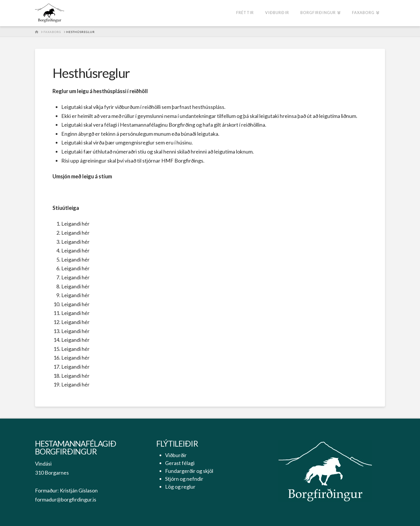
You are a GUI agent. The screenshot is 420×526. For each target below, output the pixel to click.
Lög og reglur (180, 487)
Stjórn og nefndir (184, 479)
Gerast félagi (180, 463)
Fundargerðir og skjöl (189, 471)
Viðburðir (176, 455)
